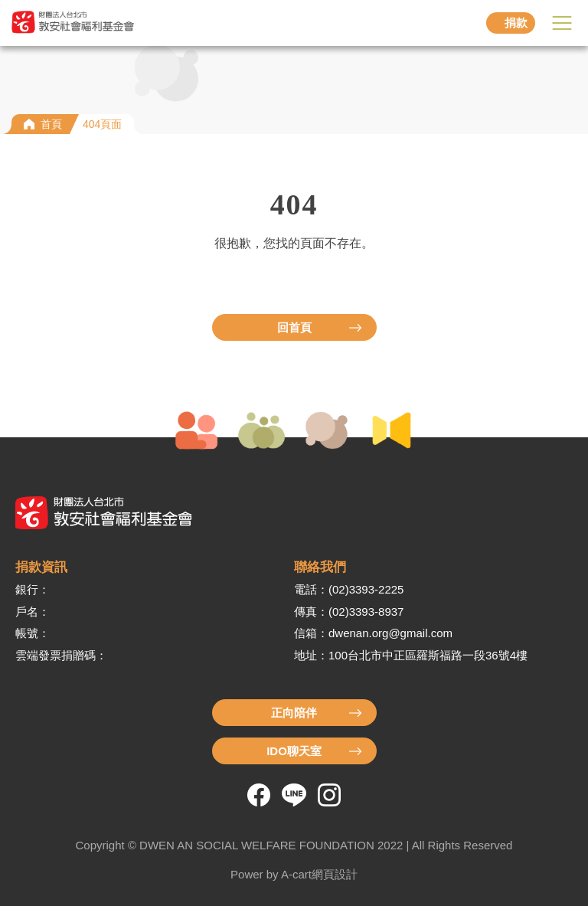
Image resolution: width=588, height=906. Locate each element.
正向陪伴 (294, 713)
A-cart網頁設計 (319, 874)
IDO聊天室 (294, 751)
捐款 (516, 23)
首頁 (51, 124)
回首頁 (294, 327)
